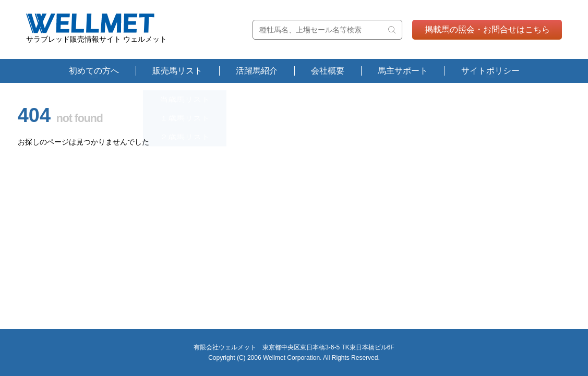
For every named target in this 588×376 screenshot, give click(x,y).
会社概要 (328, 71)
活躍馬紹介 (257, 71)
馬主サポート (403, 71)
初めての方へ (94, 71)
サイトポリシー (490, 71)
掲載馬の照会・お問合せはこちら (487, 29)
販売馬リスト (177, 71)
